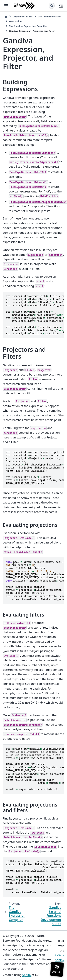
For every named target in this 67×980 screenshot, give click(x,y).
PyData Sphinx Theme (59, 960)
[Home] (6, 17)
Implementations (23, 17)
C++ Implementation (50, 17)
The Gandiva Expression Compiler (28, 26)
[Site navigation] (6, 6)
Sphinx (27, 975)
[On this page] (61, 6)
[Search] (52, 6)
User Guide (15, 21)
